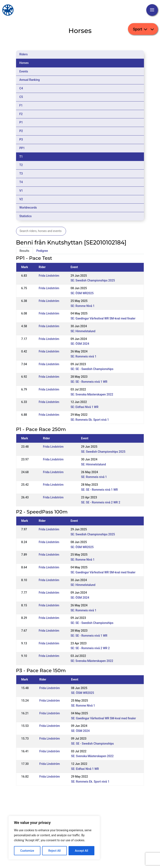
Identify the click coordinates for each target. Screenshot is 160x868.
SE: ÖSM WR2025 (82, 293)
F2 (21, 114)
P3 (21, 139)
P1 (21, 122)
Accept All (81, 851)
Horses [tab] (24, 63)
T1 (21, 157)
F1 (21, 105)
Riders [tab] (24, 54)
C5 (21, 97)
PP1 (22, 148)
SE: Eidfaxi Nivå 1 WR (84, 407)
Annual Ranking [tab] (30, 80)
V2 (21, 199)
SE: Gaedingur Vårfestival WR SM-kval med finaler (103, 318)
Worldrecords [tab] (28, 208)
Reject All (54, 851)
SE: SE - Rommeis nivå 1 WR (89, 382)
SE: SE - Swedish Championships (92, 369)
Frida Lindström (49, 276)
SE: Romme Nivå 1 (83, 306)
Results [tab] (24, 251)
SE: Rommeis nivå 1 (84, 356)
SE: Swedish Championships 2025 (93, 280)
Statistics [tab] (26, 216)
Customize (27, 851)
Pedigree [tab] (42, 251)
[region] (54, 838)
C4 (21, 88)
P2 (21, 131)
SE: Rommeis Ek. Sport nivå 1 (90, 420)
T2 (21, 165)
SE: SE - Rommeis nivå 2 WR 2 (101, 502)
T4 (21, 182)
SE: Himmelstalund (83, 331)
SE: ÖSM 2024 (80, 344)
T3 (21, 174)
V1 (21, 191)
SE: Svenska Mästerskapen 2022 (92, 394)
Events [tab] (24, 71)
